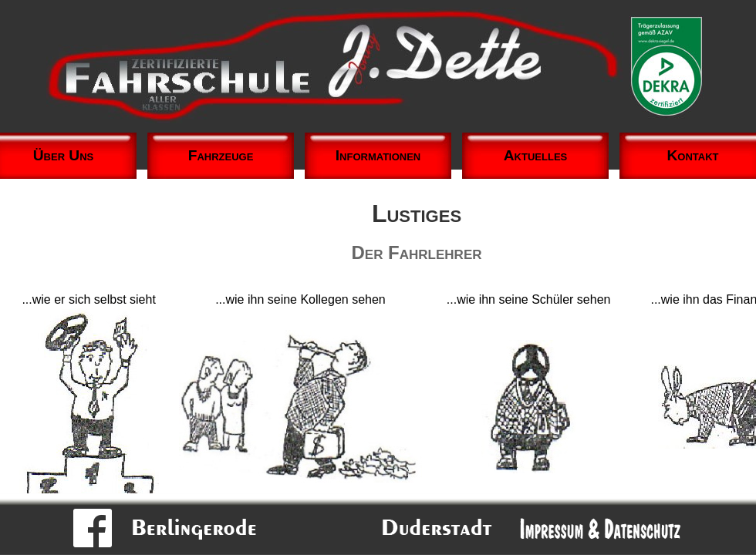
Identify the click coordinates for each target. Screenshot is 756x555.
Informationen (378, 155)
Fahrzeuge (221, 155)
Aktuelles (535, 155)
